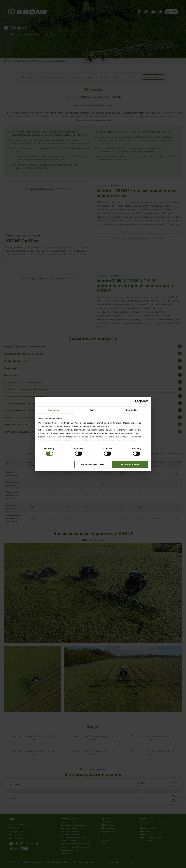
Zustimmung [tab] (54, 410)
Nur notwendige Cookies (93, 464)
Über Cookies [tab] (132, 410)
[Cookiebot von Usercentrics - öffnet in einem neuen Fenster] (137, 402)
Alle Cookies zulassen (130, 464)
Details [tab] (93, 410)
